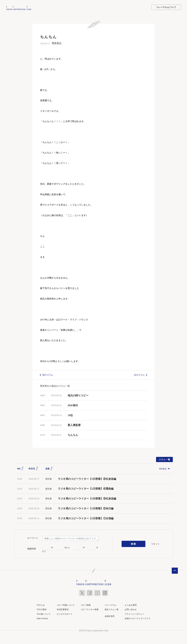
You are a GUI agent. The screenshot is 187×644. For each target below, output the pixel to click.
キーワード (33, 538)
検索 (134, 544)
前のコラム (48, 375)
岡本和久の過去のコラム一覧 (55, 386)
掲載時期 (32, 548)
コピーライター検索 (90, 609)
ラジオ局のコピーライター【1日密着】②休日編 (86, 508)
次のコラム (139, 375)
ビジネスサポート (65, 614)
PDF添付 (73, 405)
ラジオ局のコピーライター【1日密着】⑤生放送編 (87, 478)
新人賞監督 (74, 425)
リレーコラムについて (166, 7)
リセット (155, 543)
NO (21, 468)
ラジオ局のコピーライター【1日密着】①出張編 (87, 518)
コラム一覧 (165, 459)
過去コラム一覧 (112, 609)
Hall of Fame (42, 618)
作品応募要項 (63, 609)
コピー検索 (86, 605)
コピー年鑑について (66, 605)
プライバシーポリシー (135, 614)
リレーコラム (111, 605)
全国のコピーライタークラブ (138, 618)
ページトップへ (175, 570)
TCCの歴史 (42, 609)
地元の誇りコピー (78, 395)
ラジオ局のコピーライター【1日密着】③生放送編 (87, 498)
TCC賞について (44, 614)
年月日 (33, 468)
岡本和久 (57, 43)
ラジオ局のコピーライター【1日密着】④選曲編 (86, 488)
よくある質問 (131, 605)
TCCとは (41, 605)
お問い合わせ (131, 609)
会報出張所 (110, 616)
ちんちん (73, 435)
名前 (49, 468)
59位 (70, 415)
